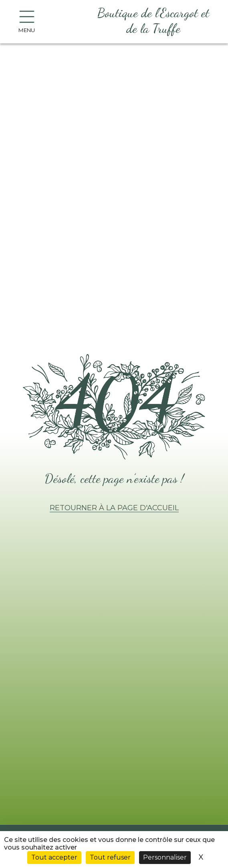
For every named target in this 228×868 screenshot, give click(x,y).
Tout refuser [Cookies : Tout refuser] (110, 857)
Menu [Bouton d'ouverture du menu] (27, 22)
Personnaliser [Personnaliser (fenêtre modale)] (165, 857)
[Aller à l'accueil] (153, 22)
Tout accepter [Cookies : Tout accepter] (54, 857)
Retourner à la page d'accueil (114, 508)
